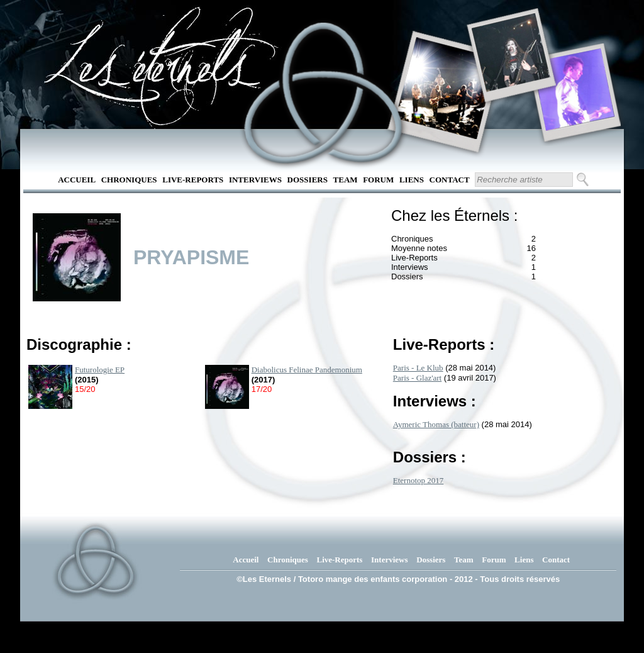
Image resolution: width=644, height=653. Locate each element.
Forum (378, 180)
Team (346, 180)
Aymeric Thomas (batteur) (436, 424)
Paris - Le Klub (418, 368)
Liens (412, 180)
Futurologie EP (100, 370)
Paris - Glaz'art (417, 378)
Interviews (255, 180)
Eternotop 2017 (419, 480)
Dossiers (308, 180)
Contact (450, 180)
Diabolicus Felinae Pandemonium (307, 370)
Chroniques (129, 180)
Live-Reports (193, 180)
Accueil (77, 180)
